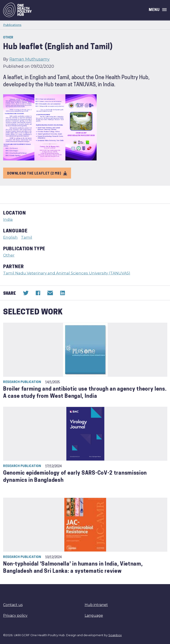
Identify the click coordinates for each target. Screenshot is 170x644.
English (10, 237)
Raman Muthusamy (29, 59)
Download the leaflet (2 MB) (37, 173)
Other (9, 255)
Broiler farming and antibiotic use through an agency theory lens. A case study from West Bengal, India (85, 393)
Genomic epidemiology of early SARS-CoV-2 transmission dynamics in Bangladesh (75, 477)
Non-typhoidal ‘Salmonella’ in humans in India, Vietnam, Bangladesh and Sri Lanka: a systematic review (73, 568)
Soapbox (115, 635)
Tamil (27, 237)
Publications (12, 25)
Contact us (13, 605)
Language (94, 616)
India (8, 219)
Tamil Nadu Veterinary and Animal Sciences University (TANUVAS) (67, 273)
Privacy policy (15, 616)
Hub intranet (96, 605)
